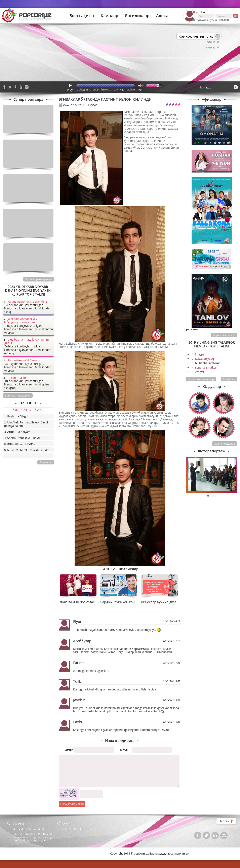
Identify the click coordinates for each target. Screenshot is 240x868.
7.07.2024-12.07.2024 (28, 410)
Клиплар (110, 16)
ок (235, 16)
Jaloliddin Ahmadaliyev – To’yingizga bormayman (22, 321)
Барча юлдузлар (225, 444)
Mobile (131, 89)
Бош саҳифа (82, 16)
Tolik (77, 681)
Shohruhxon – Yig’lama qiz (25, 360)
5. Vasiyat (198, 372)
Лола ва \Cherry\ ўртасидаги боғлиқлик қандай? (97, 602)
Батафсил (229, 379)
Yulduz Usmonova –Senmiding (27, 302)
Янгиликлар (137, 16)
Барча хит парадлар (201, 379)
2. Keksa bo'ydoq (203, 359)
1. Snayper (199, 354)
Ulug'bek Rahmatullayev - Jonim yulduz (26, 341)
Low (116, 89)
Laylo (78, 722)
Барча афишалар (224, 335)
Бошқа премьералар (38, 279)
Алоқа (162, 16)
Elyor (77, 621)
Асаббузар (82, 641)
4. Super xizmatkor (204, 367)
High (122, 89)
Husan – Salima (17, 378)
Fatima (79, 663)
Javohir (79, 700)
